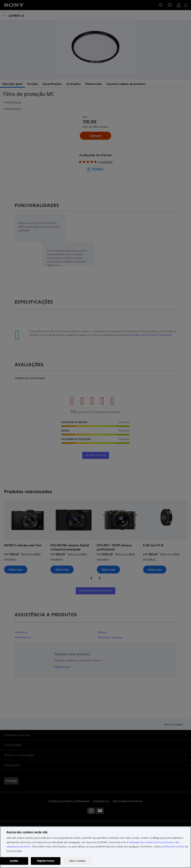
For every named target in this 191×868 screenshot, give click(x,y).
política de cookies (173, 847)
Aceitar (14, 861)
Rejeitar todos (46, 861)
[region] (95, 847)
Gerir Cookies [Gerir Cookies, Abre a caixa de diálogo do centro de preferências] (77, 861)
